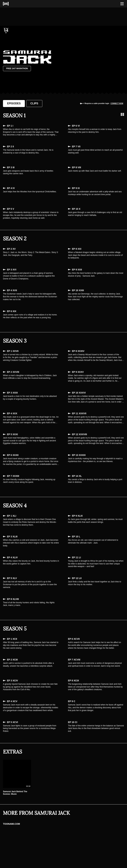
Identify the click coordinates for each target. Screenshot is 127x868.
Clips (34, 103)
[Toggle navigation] (122, 4)
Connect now (117, 103)
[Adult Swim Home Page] (10, 4)
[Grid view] (122, 114)
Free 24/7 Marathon (17, 69)
